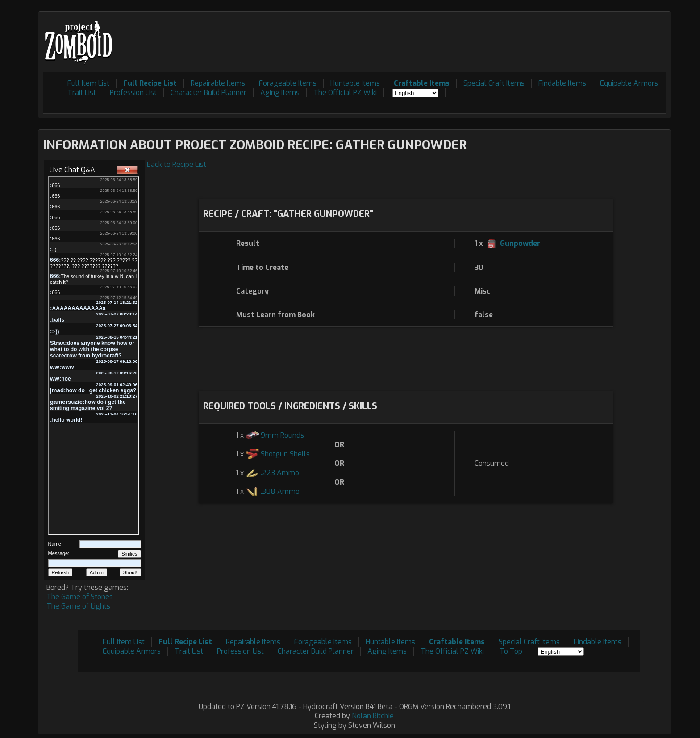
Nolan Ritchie (373, 716)
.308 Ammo (280, 491)
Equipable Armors (629, 83)
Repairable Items (218, 83)
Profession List (133, 93)
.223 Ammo (280, 473)
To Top (511, 651)
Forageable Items (288, 83)
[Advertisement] (504, 36)
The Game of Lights (78, 606)
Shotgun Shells (285, 454)
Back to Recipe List (177, 164)
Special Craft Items (494, 83)
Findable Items (562, 83)
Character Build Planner (208, 93)
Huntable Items (355, 83)
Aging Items (280, 93)
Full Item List (88, 83)
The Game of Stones (80, 597)
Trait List (82, 93)
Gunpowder (520, 243)
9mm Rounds (282, 435)
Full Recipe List (150, 83)
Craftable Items (422, 83)
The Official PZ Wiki (345, 93)
